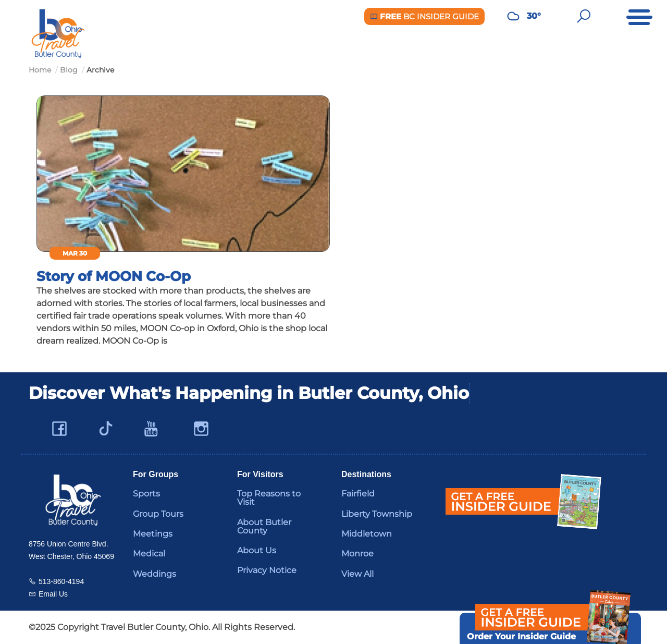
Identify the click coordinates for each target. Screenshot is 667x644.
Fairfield (358, 494)
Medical (149, 554)
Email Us (53, 594)
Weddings (155, 574)
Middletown (367, 534)
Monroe (357, 554)
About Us (257, 550)
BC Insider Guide (424, 16)
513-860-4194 (61, 581)
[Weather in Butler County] (513, 16)
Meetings (153, 534)
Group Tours (158, 514)
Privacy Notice (267, 570)
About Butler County (264, 526)
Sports (146, 494)
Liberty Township (377, 514)
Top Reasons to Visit (269, 498)
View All (357, 574)
